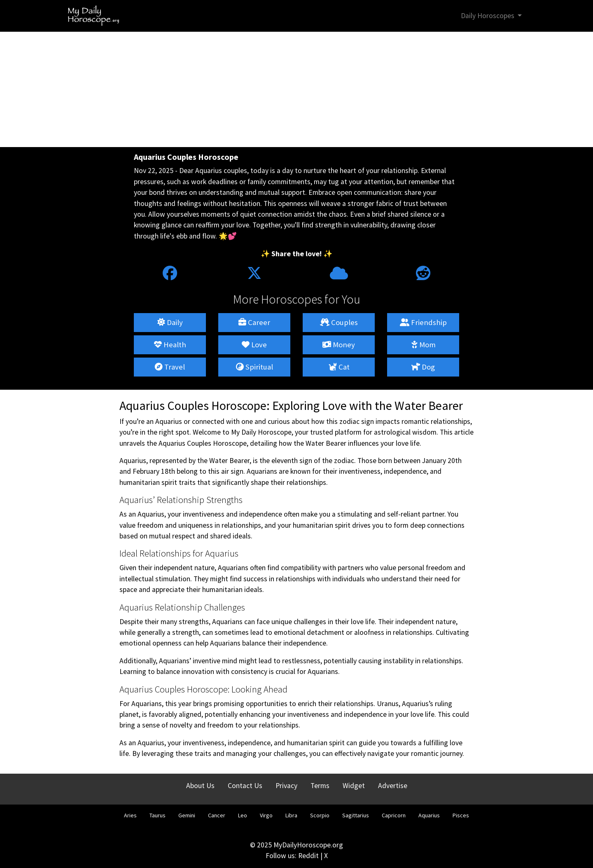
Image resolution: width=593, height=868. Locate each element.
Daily (170, 322)
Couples (339, 322)
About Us (200, 786)
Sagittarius (356, 815)
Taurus (158, 815)
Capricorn (394, 815)
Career (254, 322)
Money (339, 345)
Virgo (266, 815)
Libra (291, 815)
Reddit (308, 856)
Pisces (461, 815)
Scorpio (320, 815)
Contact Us (245, 786)
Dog (423, 367)
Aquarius (429, 815)
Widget (354, 786)
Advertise (393, 786)
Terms (320, 786)
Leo (243, 815)
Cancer (217, 815)
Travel (170, 367)
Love (254, 345)
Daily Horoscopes (488, 16)
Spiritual (254, 367)
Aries (130, 815)
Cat (339, 367)
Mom (423, 345)
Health (170, 345)
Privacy (286, 786)
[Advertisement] (296, 89)
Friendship (423, 322)
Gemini (187, 815)
